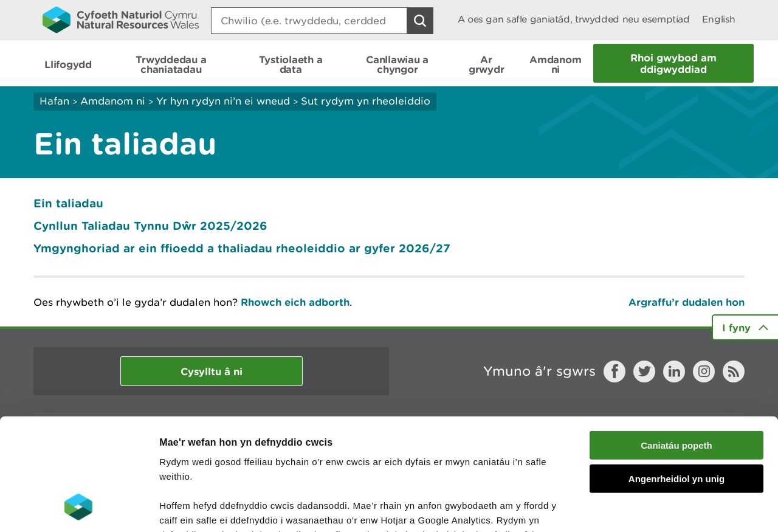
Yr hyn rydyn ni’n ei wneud (223, 101)
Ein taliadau (68, 203)
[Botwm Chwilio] (420, 21)
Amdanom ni (113, 101)
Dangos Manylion (676, 508)
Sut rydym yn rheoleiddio (366, 101)
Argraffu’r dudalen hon (687, 302)
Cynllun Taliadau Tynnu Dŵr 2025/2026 (150, 226)
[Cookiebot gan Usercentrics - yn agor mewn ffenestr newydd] (78, 508)
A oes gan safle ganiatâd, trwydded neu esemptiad (574, 19)
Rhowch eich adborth (295, 302)
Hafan (54, 101)
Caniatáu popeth (676, 343)
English (719, 19)
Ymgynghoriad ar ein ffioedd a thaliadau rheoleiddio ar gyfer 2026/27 (243, 248)
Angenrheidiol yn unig (676, 376)
